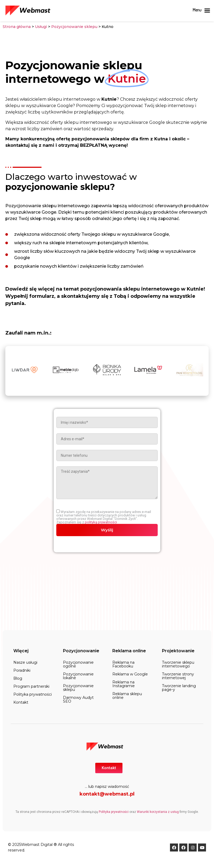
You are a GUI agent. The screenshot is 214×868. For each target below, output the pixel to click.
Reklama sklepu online (127, 696)
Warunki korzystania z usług (158, 812)
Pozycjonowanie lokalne (78, 676)
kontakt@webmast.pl (107, 794)
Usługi (41, 27)
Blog (18, 678)
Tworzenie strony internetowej (178, 676)
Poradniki (22, 670)
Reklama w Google (130, 674)
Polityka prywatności (33, 694)
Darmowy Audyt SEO (78, 699)
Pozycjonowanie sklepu (75, 27)
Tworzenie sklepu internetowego (178, 664)
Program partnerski (31, 686)
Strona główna (17, 27)
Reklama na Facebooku (123, 664)
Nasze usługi (25, 662)
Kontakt (21, 702)
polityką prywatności (101, 522)
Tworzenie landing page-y (179, 688)
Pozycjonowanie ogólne (78, 664)
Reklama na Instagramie (124, 684)
